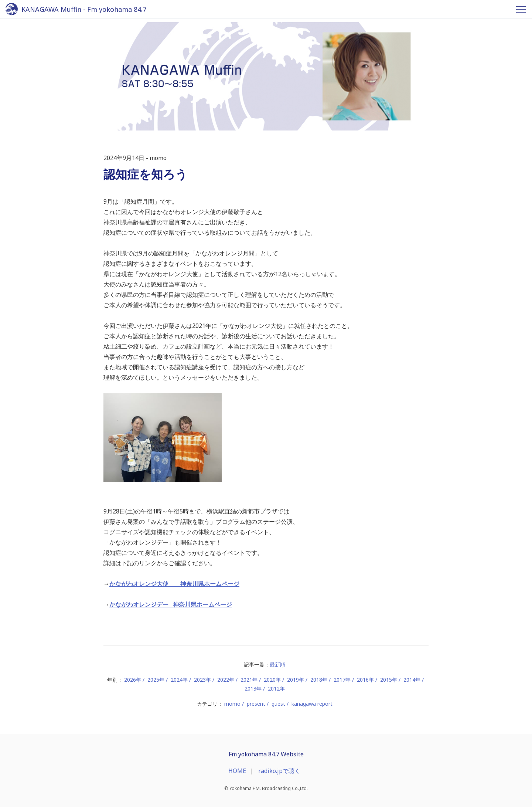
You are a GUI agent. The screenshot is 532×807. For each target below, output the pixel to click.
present (256, 704)
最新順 (277, 664)
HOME (237, 771)
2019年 (296, 680)
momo (232, 704)
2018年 (319, 680)
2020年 (272, 680)
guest (278, 704)
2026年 (133, 680)
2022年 (226, 680)
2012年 (276, 689)
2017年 (342, 680)
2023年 (202, 680)
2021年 (249, 680)
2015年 (389, 680)
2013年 (253, 689)
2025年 (156, 680)
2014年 (412, 680)
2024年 (179, 680)
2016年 (365, 680)
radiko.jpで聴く (279, 771)
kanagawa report (312, 704)
